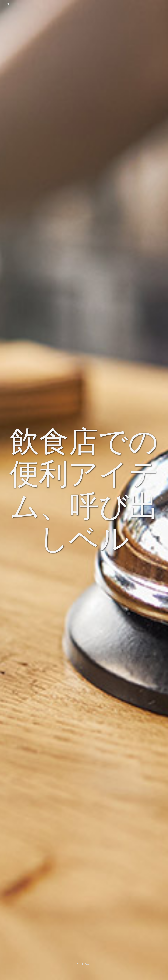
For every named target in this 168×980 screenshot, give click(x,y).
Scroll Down (84, 964)
